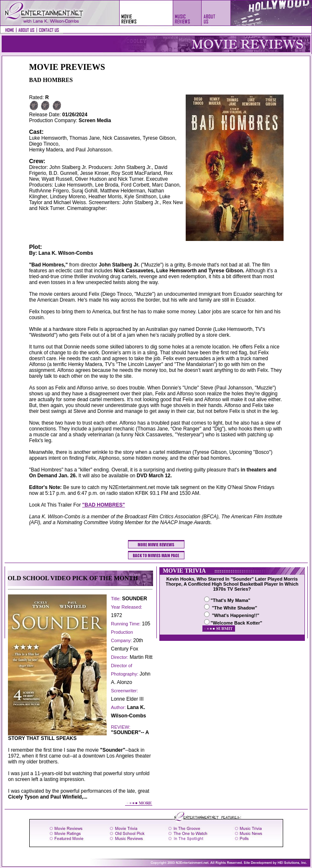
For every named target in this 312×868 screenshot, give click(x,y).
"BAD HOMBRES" (104, 505)
